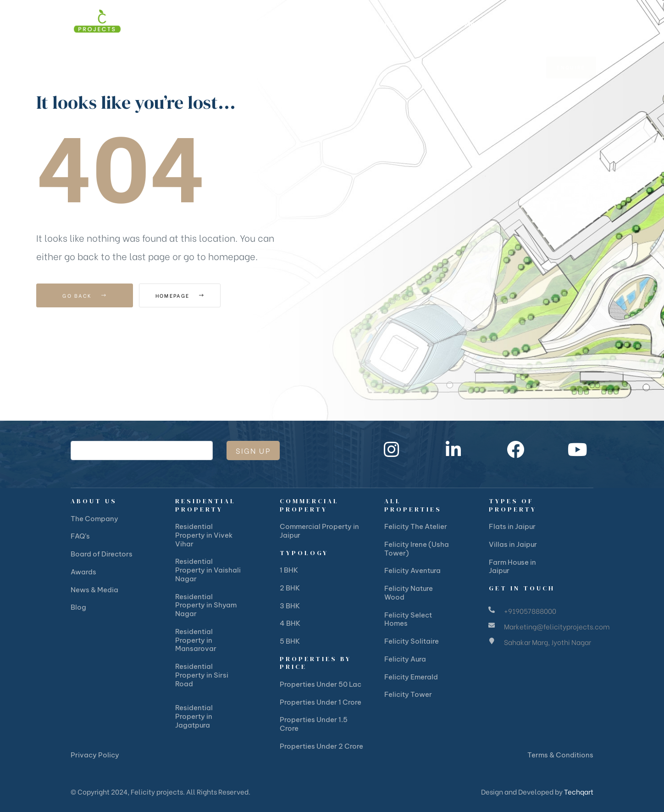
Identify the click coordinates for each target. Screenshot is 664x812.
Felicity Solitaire (412, 641)
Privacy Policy (95, 755)
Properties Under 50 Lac (321, 684)
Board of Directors (102, 554)
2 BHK (290, 588)
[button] (571, 23)
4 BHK (290, 623)
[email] (142, 450)
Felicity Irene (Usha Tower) (417, 549)
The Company (94, 519)
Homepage (190, 295)
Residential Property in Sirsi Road (202, 675)
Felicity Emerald (411, 677)
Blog (78, 607)
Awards (83, 572)
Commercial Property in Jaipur (319, 531)
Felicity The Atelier (416, 526)
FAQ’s (80, 536)
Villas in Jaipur (513, 544)
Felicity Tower (408, 694)
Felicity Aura (405, 659)
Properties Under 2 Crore (321, 746)
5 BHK (290, 641)
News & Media (94, 590)
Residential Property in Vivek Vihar (204, 535)
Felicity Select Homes (408, 619)
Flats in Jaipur (512, 526)
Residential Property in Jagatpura (194, 716)
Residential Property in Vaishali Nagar (208, 570)
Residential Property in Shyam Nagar (206, 605)
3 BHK (290, 606)
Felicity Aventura (412, 570)
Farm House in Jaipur (512, 567)
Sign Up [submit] (253, 450)
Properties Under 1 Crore (321, 702)
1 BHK (289, 570)
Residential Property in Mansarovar (196, 640)
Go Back (85, 295)
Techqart (579, 791)
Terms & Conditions (560, 755)
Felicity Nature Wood (409, 593)
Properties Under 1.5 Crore (314, 724)
